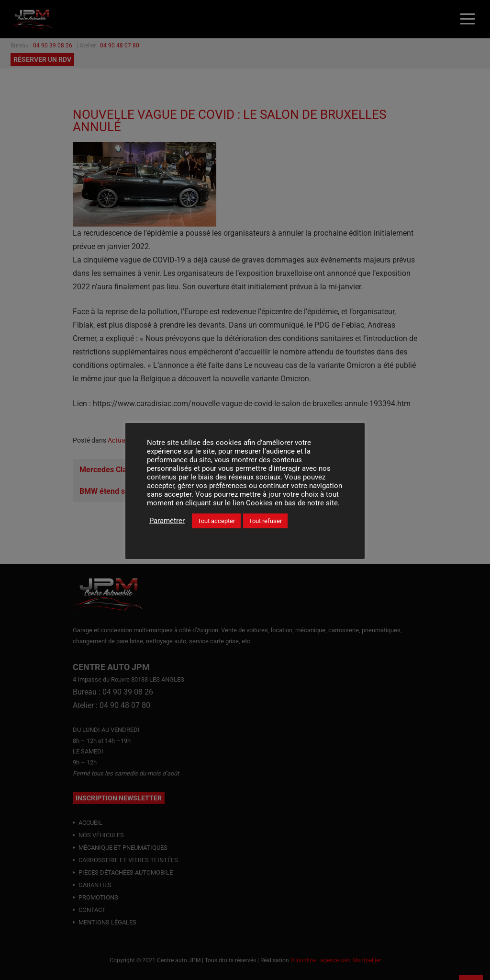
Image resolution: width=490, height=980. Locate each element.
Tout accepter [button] (216, 521)
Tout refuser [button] (265, 521)
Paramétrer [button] (167, 521)
